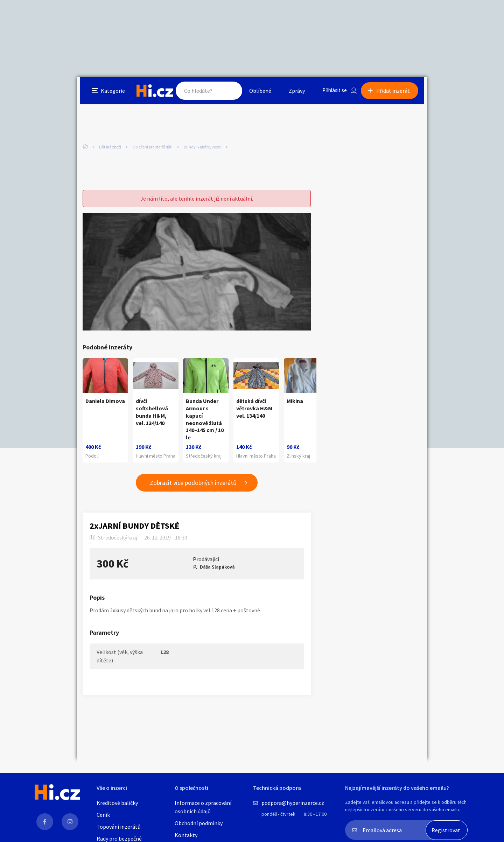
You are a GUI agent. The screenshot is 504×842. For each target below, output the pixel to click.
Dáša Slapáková (217, 570)
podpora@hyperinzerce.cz (293, 803)
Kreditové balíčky (117, 803)
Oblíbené (257, 92)
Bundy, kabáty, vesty (202, 147)
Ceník (103, 815)
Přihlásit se (333, 92)
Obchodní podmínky (199, 823)
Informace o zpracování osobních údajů (203, 807)
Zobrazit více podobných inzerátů (193, 486)
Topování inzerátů (119, 827)
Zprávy (294, 92)
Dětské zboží (110, 147)
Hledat (227, 92)
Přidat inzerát (396, 92)
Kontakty (186, 835)
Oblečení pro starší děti (152, 147)
